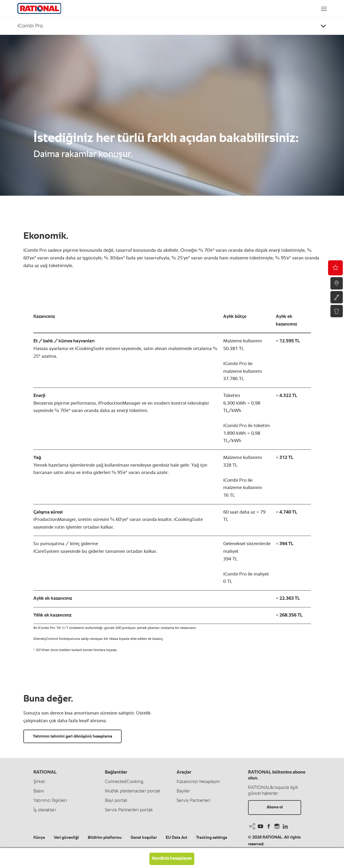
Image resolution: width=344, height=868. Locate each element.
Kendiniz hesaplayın (172, 859)
